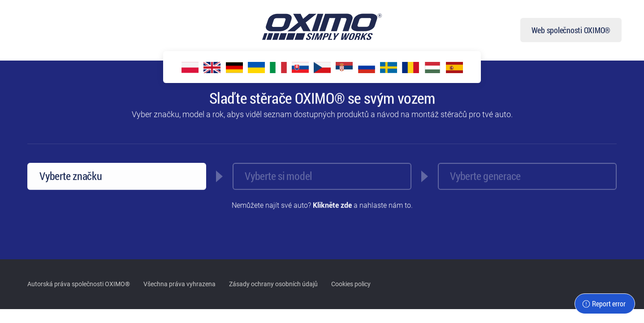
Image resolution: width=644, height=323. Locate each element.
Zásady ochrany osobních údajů (273, 284)
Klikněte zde (332, 206)
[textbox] (527, 166)
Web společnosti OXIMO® (571, 30)
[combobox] (117, 177)
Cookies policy (351, 284)
